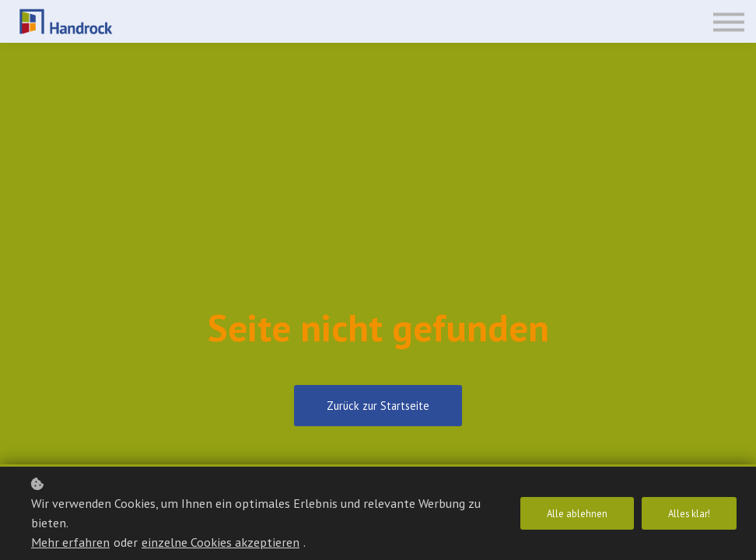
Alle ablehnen (577, 513)
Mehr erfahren (70, 542)
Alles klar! (689, 513)
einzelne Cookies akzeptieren (220, 542)
